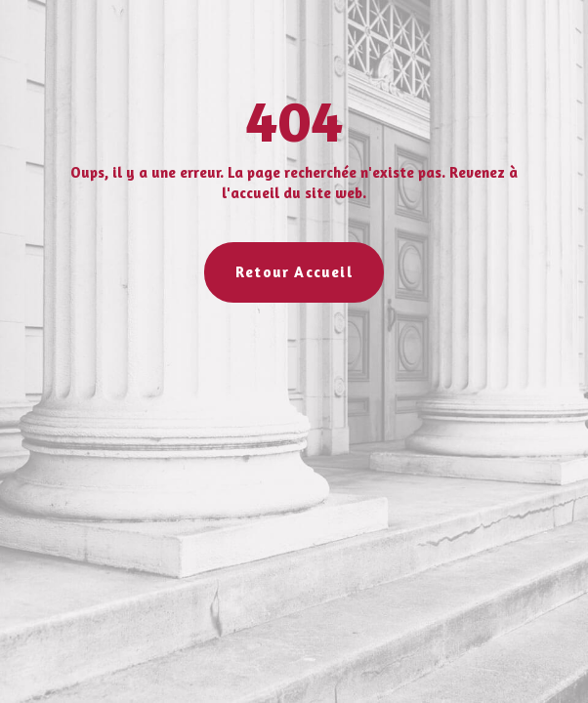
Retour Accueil (294, 272)
